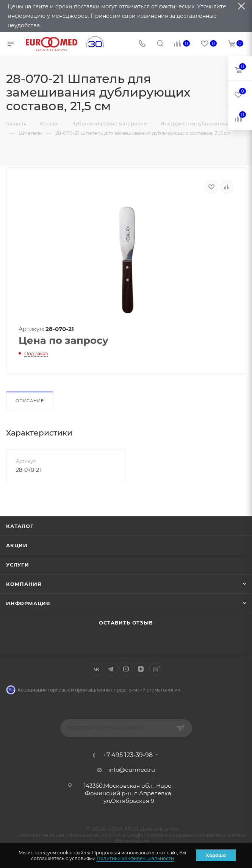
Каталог (20, 526)
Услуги (18, 565)
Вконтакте (96, 669)
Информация (28, 603)
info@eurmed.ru (132, 770)
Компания (24, 584)
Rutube (156, 669)
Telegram (111, 669)
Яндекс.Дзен (141, 669)
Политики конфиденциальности (135, 858)
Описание (30, 401)
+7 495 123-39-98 (128, 755)
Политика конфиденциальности (182, 835)
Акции (17, 545)
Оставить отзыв (126, 623)
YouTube (126, 669)
